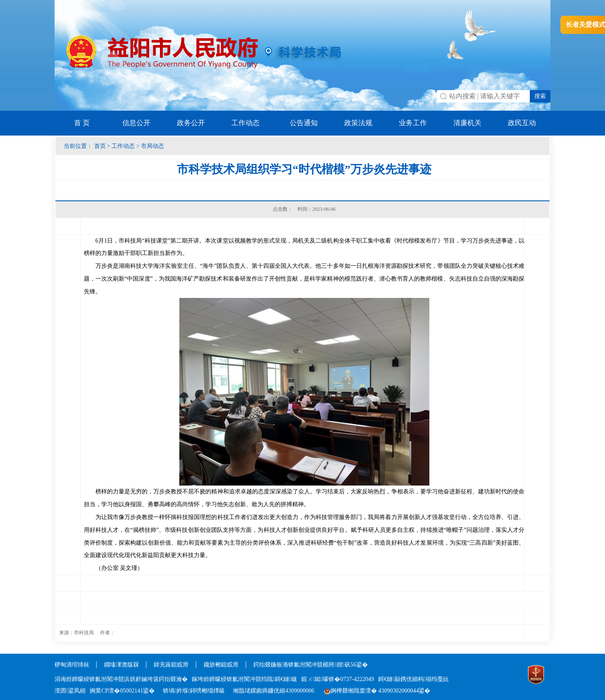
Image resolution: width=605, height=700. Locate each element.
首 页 (82, 123)
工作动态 (245, 123)
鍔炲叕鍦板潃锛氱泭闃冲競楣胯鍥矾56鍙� (310, 665)
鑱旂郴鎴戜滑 (221, 665)
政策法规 (358, 123)
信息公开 (136, 123)
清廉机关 (467, 123)
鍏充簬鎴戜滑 (171, 665)
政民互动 (522, 123)
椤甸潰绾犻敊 (73, 665)
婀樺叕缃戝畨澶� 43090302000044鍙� (377, 691)
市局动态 (152, 146)
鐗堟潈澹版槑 (121, 665)
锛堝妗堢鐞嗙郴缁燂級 (194, 691)
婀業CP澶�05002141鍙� (122, 691)
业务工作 (413, 123)
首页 (100, 146)
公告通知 (304, 123)
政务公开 (191, 123)
